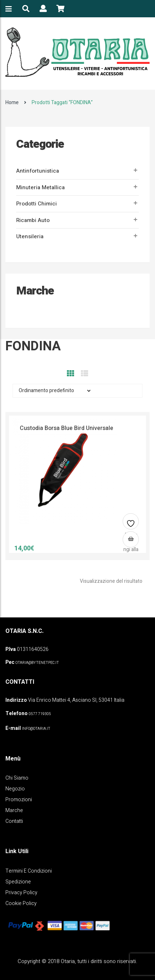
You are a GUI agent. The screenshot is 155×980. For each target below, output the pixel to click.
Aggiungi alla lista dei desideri (131, 524)
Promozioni (19, 800)
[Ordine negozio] (52, 391)
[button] (131, 539)
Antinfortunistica (38, 171)
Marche (14, 810)
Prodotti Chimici (37, 204)
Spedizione (18, 882)
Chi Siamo (17, 778)
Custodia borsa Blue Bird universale (67, 428)
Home (12, 103)
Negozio (15, 789)
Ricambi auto (33, 220)
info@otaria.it (36, 729)
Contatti (14, 821)
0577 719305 (40, 714)
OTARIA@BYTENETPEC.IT (37, 663)
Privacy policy (21, 893)
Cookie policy (21, 903)
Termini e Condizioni (29, 871)
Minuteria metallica (40, 187)
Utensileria (30, 236)
